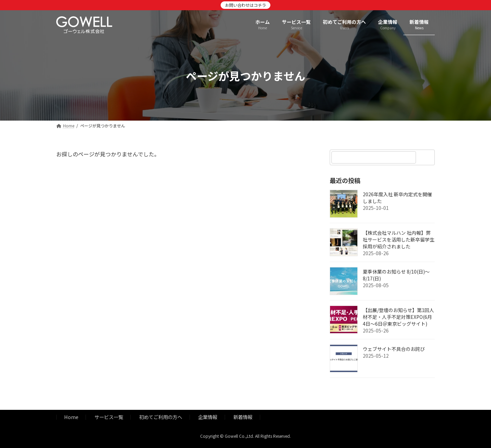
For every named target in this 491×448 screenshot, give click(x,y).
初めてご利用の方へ (161, 417)
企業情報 (208, 417)
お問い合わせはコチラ (245, 5)
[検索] (426, 157)
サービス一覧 (109, 417)
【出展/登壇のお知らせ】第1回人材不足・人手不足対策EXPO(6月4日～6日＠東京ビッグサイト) (398, 317)
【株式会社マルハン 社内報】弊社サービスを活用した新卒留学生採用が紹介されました (399, 240)
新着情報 (243, 417)
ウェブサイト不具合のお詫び (394, 349)
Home (71, 417)
